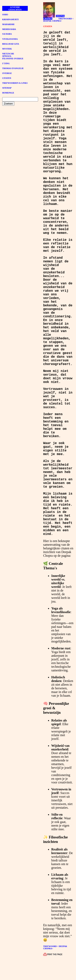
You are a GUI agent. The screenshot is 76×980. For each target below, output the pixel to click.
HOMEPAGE (8, 93)
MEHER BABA (9, 29)
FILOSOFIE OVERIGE (13, 59)
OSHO (5, 15)
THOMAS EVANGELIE (13, 68)
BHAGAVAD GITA (11, 44)
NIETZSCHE (8, 54)
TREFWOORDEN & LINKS (15, 83)
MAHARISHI (8, 24)
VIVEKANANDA (10, 39)
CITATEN (7, 78)
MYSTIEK (7, 49)
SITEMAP (7, 88)
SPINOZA (7, 56)
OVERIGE (7, 73)
